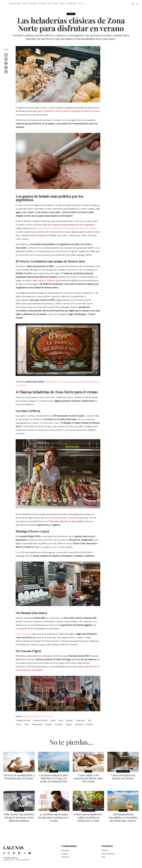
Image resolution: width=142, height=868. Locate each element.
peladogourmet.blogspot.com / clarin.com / (38, 716)
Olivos (61, 720)
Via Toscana (59, 724)
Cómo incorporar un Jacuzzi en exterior (123, 777)
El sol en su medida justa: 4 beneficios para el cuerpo (19, 777)
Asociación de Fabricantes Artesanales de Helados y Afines (67, 228)
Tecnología (71, 4)
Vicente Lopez (80, 720)
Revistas (105, 850)
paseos (19, 724)
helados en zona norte (40, 720)
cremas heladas (37, 724)
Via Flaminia (79, 724)
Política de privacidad (23, 860)
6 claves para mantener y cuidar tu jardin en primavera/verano (88, 817)
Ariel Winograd (24, 634)
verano (27, 724)
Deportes (33, 4)
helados (53, 720)
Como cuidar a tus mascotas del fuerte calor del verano (88, 778)
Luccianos (49, 724)
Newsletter (65, 850)
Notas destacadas (108, 854)
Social (62, 4)
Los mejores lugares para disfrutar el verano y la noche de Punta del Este (54, 778)
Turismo (81, 4)
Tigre (90, 720)
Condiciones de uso (9, 860)
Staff (103, 857)
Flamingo (69, 724)
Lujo (50, 4)
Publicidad (65, 857)
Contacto (64, 854)
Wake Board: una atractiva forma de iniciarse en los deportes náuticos (19, 817)
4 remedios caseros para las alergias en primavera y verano (54, 817)
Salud (56, 4)
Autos (25, 4)
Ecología (42, 4)
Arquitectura (15, 4)
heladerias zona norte (23, 720)
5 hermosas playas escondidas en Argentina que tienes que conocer (123, 817)
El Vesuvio (89, 724)
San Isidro (69, 720)
